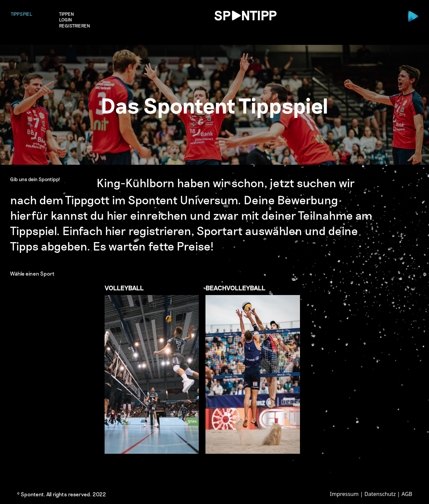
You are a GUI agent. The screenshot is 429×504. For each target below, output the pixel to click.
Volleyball (152, 369)
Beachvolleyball (253, 369)
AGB (407, 494)
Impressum (344, 494)
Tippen (67, 14)
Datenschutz (380, 494)
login (66, 20)
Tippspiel (21, 14)
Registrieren (75, 26)
